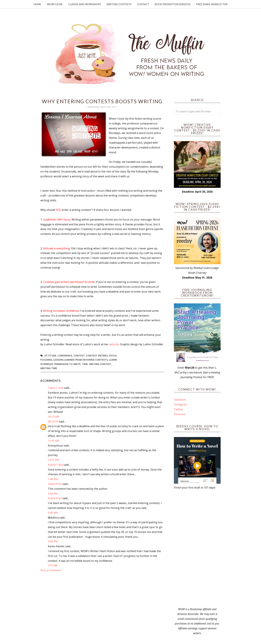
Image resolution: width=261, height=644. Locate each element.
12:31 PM (54, 460)
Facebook (180, 400)
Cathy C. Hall (56, 388)
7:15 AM (53, 565)
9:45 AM (53, 513)
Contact (143, 4)
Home (37, 4)
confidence (65, 356)
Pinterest (180, 414)
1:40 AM (53, 479)
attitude (50, 356)
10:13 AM (54, 417)
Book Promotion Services (173, 4)
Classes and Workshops (85, 4)
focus (113, 356)
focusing (46, 360)
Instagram (180, 404)
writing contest (100, 364)
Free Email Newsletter (212, 4)
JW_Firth (53, 421)
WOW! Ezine (55, 4)
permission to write (68, 364)
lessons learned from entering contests (81, 360)
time (85, 364)
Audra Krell (55, 484)
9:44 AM (53, 494)
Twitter (178, 409)
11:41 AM (54, 441)
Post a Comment (51, 570)
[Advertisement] (197, 548)
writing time (49, 368)
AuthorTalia (55, 465)
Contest (79, 356)
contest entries (97, 356)
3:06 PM (53, 541)
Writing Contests (119, 4)
